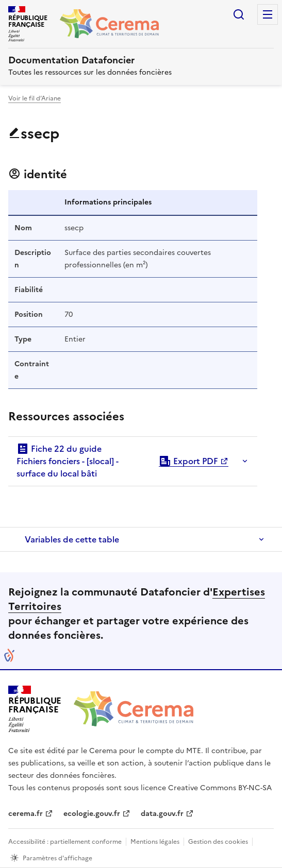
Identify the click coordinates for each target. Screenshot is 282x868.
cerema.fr (26, 814)
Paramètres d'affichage (57, 858)
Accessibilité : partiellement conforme (65, 842)
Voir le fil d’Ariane (35, 98)
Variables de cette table (72, 539)
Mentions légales (155, 842)
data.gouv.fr (162, 814)
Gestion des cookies (218, 842)
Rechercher (239, 14)
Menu (268, 14)
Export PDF (188, 461)
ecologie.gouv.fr (92, 814)
